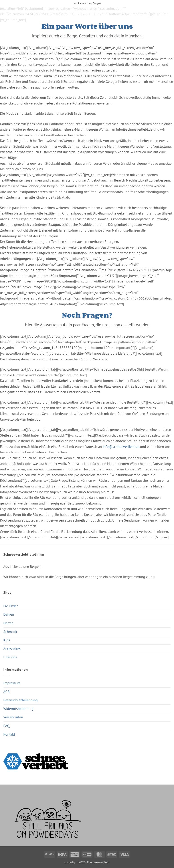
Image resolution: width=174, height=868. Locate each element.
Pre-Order (11, 606)
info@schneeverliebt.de (121, 447)
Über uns (10, 657)
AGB (6, 692)
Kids (7, 640)
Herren (8, 623)
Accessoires (12, 649)
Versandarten (13, 717)
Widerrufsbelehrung (18, 709)
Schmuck (10, 632)
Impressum (12, 683)
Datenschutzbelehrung (21, 700)
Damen (9, 614)
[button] (6, 14)
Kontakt (9, 734)
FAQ (6, 726)
